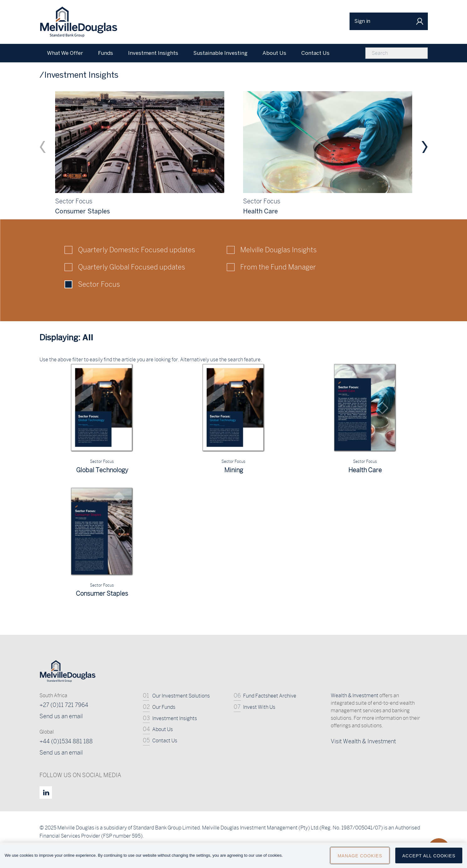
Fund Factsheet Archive (270, 696)
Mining (234, 470)
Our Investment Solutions (181, 696)
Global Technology (102, 470)
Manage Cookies (360, 858)
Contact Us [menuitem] (315, 53)
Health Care (365, 470)
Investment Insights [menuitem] (153, 53)
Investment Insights (175, 718)
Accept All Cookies (429, 858)
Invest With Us (259, 707)
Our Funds (164, 707)
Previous (43, 147)
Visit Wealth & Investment (363, 741)
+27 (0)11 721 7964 (64, 705)
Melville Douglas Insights (278, 250)
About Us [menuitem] (274, 53)
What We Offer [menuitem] (65, 53)
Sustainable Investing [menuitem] (220, 53)
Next (425, 147)
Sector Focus (99, 284)
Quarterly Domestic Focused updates (137, 250)
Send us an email (61, 716)
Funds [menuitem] (106, 53)
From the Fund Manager (278, 267)
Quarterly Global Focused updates (132, 267)
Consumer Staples (102, 593)
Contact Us (165, 741)
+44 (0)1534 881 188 (66, 741)
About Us (163, 729)
